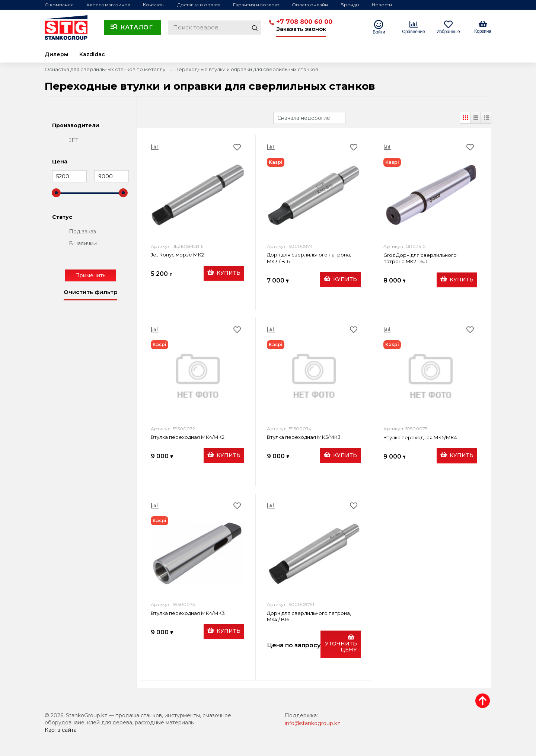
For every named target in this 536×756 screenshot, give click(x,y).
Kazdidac (92, 54)
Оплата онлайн (310, 5)
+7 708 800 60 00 (304, 22)
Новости (382, 5)
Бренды (350, 5)
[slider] (56, 193)
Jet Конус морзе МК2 (177, 255)
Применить (90, 275)
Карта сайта (61, 730)
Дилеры (56, 54)
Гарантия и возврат (256, 5)
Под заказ (82, 232)
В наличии (83, 243)
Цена (60, 162)
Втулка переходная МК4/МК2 (188, 437)
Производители (76, 126)
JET (74, 140)
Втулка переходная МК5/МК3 (304, 437)
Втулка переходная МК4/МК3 (188, 613)
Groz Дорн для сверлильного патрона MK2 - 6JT (420, 258)
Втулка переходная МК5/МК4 (420, 437)
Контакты (154, 5)
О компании (59, 5)
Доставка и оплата (199, 5)
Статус (62, 217)
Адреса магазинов (108, 5)
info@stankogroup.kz (312, 723)
